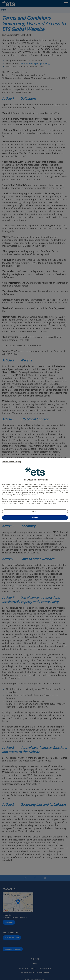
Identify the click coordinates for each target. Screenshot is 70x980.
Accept (35, 518)
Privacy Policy (30, 501)
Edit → (35, 512)
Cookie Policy (43, 501)
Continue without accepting (12, 462)
